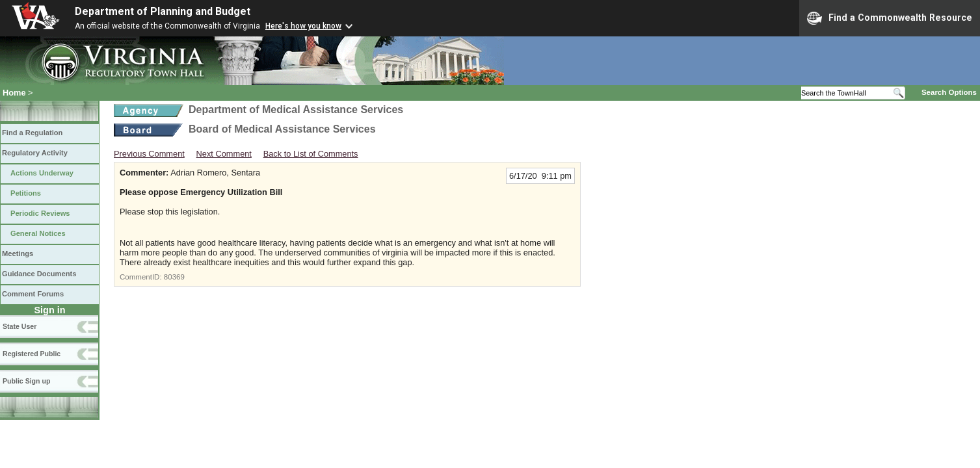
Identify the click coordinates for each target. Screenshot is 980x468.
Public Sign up (26, 381)
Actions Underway (42, 173)
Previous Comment (149, 154)
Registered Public (32, 354)
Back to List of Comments (311, 154)
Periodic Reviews (40, 213)
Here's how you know (303, 26)
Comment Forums (33, 294)
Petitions (26, 193)
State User (20, 326)
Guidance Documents (39, 274)
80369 (174, 277)
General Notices (38, 233)
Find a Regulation (32, 133)
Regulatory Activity (35, 153)
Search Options (949, 92)
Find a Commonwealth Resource (890, 18)
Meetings (18, 253)
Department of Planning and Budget (163, 11)
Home (14, 93)
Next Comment (224, 154)
